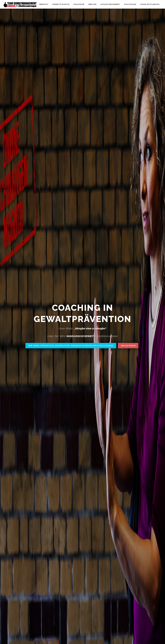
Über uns (92, 4)
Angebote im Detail (61, 4)
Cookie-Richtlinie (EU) (150, 4)
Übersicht (44, 4)
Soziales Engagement (110, 4)
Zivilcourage (130, 4)
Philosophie (79, 4)
